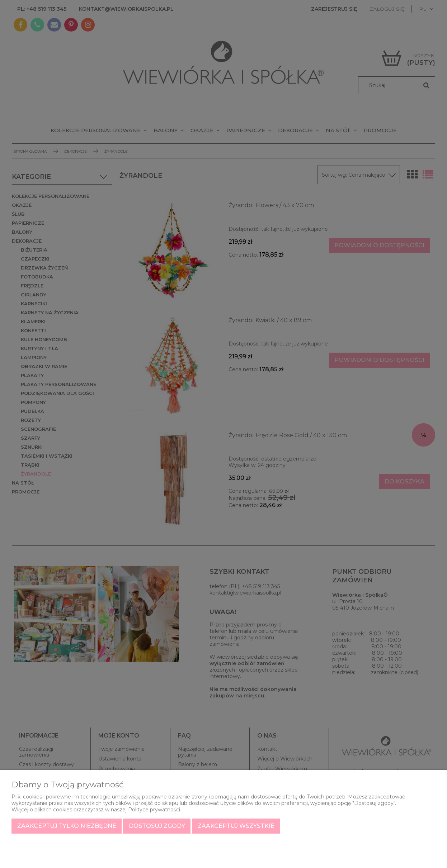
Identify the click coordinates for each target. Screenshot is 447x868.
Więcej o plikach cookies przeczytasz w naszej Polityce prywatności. (96, 810)
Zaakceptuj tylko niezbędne (67, 826)
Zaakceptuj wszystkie (236, 826)
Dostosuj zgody (157, 826)
